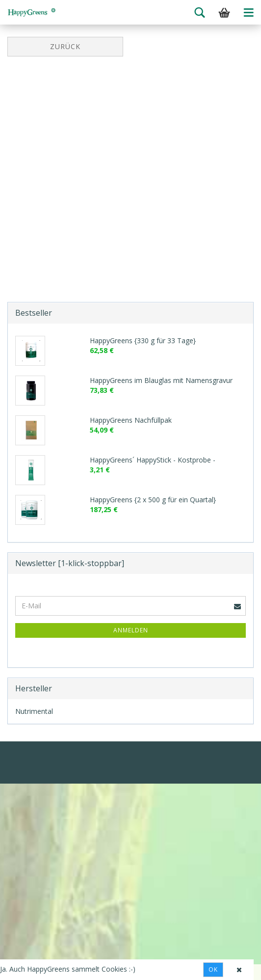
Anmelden (131, 630)
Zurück (65, 46)
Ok (213, 969)
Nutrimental (34, 711)
